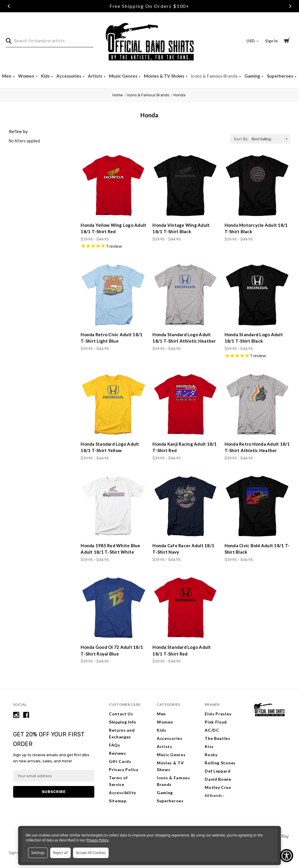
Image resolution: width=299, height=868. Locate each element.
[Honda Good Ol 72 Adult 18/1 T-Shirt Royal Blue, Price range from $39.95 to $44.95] (113, 608)
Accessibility (122, 793)
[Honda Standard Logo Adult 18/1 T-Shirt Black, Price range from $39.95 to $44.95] (257, 295)
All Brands (213, 795)
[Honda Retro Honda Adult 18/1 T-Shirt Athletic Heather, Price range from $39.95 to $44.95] (257, 405)
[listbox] (270, 139)
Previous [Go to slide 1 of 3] (9, 6)
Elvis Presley (218, 714)
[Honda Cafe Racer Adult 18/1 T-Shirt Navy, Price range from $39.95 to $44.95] (185, 506)
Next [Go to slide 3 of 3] (290, 6)
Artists (95, 76)
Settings (38, 853)
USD (253, 41)
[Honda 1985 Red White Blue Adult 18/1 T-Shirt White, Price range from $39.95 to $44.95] (113, 506)
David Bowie (218, 779)
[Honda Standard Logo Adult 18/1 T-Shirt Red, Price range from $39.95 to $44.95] (185, 608)
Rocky (211, 755)
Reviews (118, 753)
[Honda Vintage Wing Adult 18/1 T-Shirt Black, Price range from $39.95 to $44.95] (185, 185)
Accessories (69, 76)
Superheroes (280, 76)
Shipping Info (123, 722)
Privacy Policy (124, 769)
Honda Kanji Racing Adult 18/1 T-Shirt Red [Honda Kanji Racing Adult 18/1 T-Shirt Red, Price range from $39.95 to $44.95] (185, 447)
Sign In (15, 853)
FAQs (115, 745)
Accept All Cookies (91, 853)
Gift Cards (120, 761)
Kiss (209, 746)
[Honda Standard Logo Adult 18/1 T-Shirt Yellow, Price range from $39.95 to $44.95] (113, 405)
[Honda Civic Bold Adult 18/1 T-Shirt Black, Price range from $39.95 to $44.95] (257, 506)
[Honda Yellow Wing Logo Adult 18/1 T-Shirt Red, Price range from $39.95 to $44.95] (113, 185)
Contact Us (121, 714)
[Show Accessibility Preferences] (287, 856)
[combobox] (50, 41)
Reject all (60, 853)
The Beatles (218, 738)
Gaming (253, 76)
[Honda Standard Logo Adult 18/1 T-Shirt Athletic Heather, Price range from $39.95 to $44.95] (185, 295)
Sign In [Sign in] (271, 41)
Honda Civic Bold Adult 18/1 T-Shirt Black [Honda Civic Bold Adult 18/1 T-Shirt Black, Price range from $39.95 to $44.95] (257, 549)
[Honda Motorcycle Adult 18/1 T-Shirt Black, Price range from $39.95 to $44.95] (257, 185)
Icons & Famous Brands (215, 76)
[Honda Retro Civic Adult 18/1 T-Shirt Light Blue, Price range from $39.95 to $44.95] (113, 295)
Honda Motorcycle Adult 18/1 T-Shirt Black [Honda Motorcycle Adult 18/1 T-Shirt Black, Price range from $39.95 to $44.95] (256, 228)
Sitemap (118, 801)
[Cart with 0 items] (287, 41)
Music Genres (124, 76)
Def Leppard (218, 771)
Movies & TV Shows (165, 76)
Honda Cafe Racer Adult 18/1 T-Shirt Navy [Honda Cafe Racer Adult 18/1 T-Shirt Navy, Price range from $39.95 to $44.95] (183, 549)
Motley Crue (218, 787)
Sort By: (241, 139)
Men (7, 76)
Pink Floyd (216, 722)
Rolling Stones (220, 763)
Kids (46, 76)
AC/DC (212, 730)
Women (27, 76)
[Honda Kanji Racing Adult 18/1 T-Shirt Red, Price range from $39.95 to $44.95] (185, 405)
